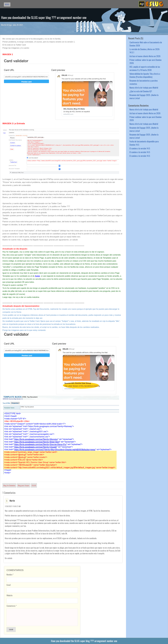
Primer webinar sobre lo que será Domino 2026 (145, 61)
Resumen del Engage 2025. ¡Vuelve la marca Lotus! (144, 97)
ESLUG (34, 485)
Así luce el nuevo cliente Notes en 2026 (145, 56)
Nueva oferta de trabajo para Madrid (144, 88)
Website (9, 595)
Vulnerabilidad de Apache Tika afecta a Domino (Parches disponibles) (145, 75)
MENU (7, 4)
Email (9, 585)
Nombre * (10, 575)
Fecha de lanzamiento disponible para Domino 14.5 (144, 143)
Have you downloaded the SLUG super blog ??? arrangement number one (44, 18)
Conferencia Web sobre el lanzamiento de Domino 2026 (146, 44)
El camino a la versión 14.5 (140, 148)
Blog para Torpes (24, 485)
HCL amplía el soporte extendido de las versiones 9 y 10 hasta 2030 (145, 68)
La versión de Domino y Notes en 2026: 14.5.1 (145, 51)
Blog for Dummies (9, 485)
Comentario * (12, 606)
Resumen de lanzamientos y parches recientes (144, 82)
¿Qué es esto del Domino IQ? (141, 91)
